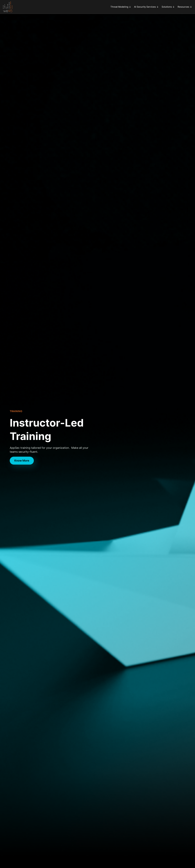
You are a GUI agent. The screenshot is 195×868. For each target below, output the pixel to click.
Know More (22, 461)
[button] (121, 7)
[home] (8, 7)
